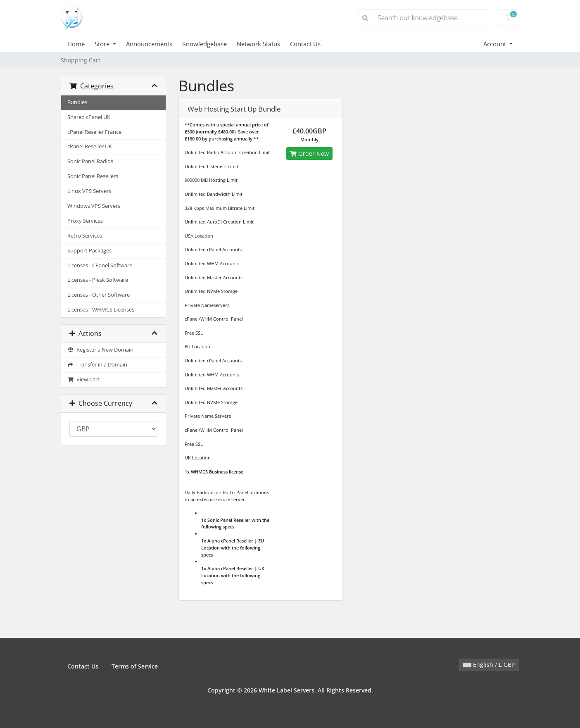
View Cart (83, 379)
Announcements (149, 44)
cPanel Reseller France (94, 132)
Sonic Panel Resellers (93, 176)
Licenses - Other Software (99, 295)
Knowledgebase (204, 44)
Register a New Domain (100, 350)
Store (103, 44)
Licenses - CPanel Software (100, 265)
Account (496, 44)
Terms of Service (135, 666)
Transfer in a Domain (97, 365)
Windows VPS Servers (94, 206)
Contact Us (305, 44)
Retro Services (85, 236)
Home (76, 44)
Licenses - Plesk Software (98, 280)
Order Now (309, 153)
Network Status (258, 44)
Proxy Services (85, 221)
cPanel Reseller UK (90, 146)
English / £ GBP (489, 665)
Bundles (77, 102)
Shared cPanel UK (89, 117)
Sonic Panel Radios (90, 161)
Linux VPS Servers (89, 191)
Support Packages (89, 251)
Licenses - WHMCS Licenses (101, 310)
